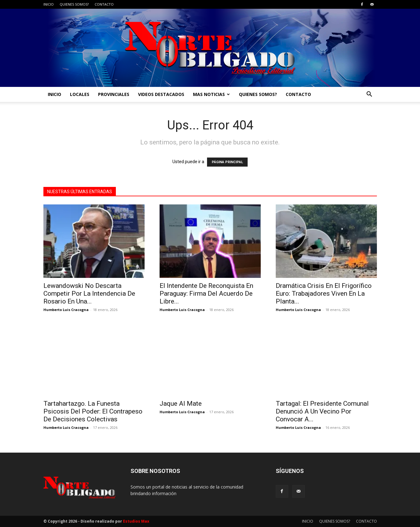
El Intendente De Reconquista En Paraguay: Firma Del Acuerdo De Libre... (206, 294)
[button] (369, 95)
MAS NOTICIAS (211, 94)
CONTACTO (104, 4)
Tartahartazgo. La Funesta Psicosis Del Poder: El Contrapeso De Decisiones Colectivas (93, 411)
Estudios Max (136, 521)
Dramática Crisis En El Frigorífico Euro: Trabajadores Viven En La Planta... (324, 294)
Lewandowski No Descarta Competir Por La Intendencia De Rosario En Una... (89, 294)
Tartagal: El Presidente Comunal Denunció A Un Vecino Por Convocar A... (322, 411)
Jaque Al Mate (181, 404)
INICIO (49, 4)
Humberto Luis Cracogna (66, 310)
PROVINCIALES (114, 94)
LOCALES (80, 94)
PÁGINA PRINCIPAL (227, 162)
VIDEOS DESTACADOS (161, 94)
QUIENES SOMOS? (74, 4)
